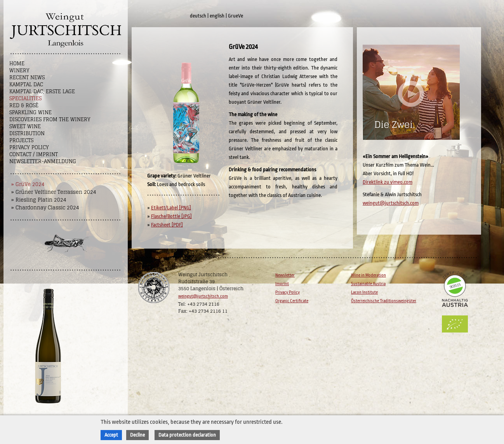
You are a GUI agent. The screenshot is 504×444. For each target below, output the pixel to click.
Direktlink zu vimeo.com (388, 182)
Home (17, 64)
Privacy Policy (29, 147)
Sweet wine (25, 126)
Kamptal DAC (26, 84)
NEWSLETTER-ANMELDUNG (43, 161)
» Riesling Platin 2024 (39, 200)
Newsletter (285, 275)
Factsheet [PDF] (167, 225)
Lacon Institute (364, 292)
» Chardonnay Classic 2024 (45, 208)
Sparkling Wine (30, 112)
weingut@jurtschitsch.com (391, 203)
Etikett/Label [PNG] (171, 208)
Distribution (27, 133)
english (217, 16)
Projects (21, 140)
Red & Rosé (24, 105)
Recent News (27, 77)
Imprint (282, 284)
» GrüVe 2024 (28, 184)
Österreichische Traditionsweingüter (384, 301)
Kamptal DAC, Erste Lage (42, 91)
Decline (137, 435)
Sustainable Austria (368, 284)
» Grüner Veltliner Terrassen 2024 (54, 192)
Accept (111, 435)
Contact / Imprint (34, 154)
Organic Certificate (292, 301)
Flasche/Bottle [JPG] (171, 216)
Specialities (25, 98)
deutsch (198, 16)
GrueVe (235, 16)
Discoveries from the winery (50, 119)
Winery (19, 71)
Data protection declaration (187, 435)
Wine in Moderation (368, 275)
